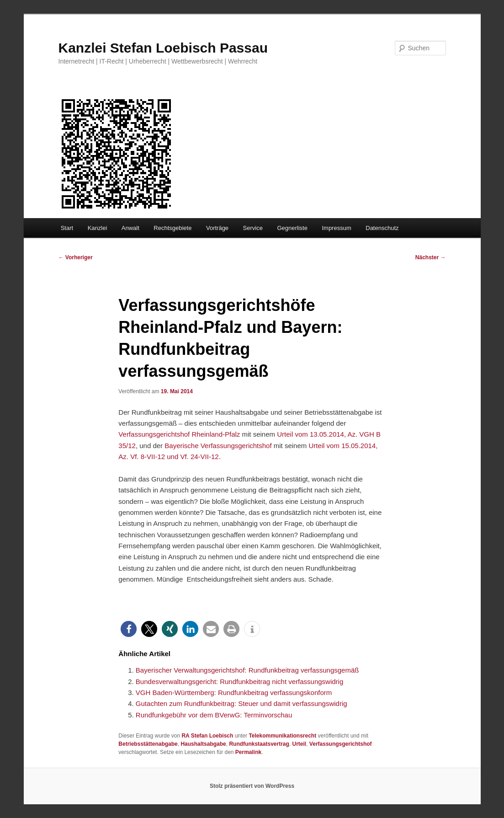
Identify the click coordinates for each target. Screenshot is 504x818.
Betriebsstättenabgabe (148, 744)
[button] (129, 629)
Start (67, 228)
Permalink (248, 752)
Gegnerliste (292, 228)
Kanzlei (98, 228)
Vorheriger (76, 257)
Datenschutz (382, 228)
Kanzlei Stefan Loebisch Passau (163, 48)
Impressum (336, 228)
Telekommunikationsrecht (282, 736)
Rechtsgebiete (172, 228)
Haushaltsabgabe (203, 744)
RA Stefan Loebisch (207, 736)
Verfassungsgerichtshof (341, 744)
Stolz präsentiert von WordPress (252, 786)
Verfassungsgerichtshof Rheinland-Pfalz (179, 434)
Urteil (300, 744)
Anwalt (130, 228)
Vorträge (217, 228)
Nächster (431, 257)
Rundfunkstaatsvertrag (259, 744)
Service (253, 228)
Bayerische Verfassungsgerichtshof (218, 446)
